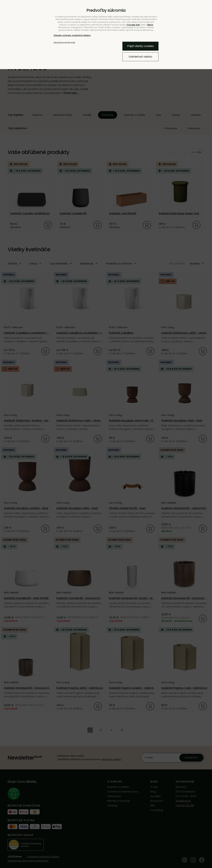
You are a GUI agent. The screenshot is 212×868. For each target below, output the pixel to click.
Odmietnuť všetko (140, 57)
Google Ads (133, 25)
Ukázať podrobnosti (64, 43)
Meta (150, 25)
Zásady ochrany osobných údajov (72, 35)
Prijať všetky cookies (140, 46)
